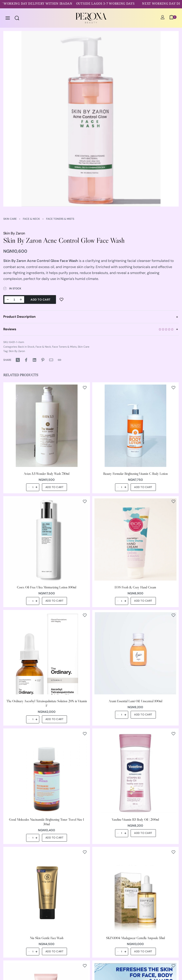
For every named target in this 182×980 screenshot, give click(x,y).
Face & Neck (31, 219)
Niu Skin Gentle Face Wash (47, 938)
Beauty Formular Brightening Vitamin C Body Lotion (135, 473)
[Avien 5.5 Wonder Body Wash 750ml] (47, 426)
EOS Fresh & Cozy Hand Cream (135, 587)
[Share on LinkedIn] (34, 360)
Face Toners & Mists (60, 219)
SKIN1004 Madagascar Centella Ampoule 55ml (135, 938)
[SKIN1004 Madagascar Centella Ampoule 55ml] (136, 890)
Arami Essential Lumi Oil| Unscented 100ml (135, 701)
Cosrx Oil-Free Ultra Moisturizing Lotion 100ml (47, 587)
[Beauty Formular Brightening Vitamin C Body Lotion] (136, 426)
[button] (55, 487)
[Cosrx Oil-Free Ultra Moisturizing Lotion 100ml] (47, 540)
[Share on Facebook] (26, 360)
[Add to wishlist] (61, 299)
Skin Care (10, 219)
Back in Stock (26, 347)
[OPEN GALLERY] (91, 119)
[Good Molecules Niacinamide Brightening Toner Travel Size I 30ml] (47, 772)
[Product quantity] (14, 299)
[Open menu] (8, 18)
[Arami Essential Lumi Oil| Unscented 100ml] (136, 653)
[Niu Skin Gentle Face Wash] (47, 890)
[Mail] (51, 360)
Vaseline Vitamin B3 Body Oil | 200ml (135, 819)
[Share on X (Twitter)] (18, 360)
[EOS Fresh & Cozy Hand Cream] (136, 540)
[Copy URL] (59, 360)
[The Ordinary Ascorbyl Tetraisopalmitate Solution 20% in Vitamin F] (47, 653)
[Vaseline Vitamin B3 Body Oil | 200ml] (136, 772)
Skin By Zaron (14, 233)
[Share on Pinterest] (43, 360)
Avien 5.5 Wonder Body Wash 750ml (47, 473)
